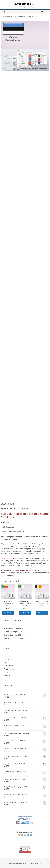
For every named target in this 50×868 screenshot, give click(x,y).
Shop (6, 672)
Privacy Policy (9, 669)
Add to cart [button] (8, 612)
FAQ (5, 663)
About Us (7, 656)
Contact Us (8, 659)
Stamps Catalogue (11, 17)
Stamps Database (11, 635)
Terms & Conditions (11, 675)
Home (3, 17)
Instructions (8, 666)
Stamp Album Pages (12, 628)
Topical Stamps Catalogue (14, 638)
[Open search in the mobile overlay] (47, 12)
